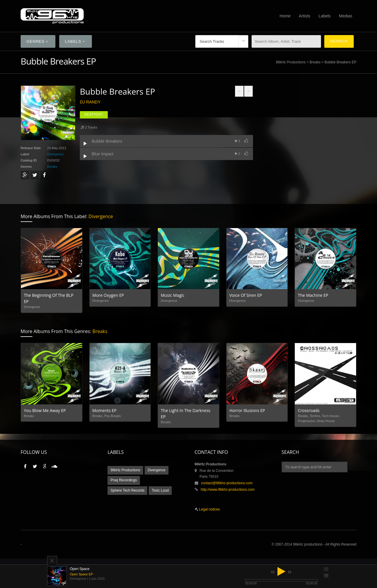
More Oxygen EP (108, 295)
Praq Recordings (124, 480)
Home (285, 16)
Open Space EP (81, 574)
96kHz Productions (291, 62)
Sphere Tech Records (127, 490)
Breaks (315, 62)
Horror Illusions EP (247, 410)
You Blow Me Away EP (45, 410)
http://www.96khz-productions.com (228, 490)
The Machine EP (313, 295)
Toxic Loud (160, 490)
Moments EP (105, 410)
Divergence (55, 154)
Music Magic (173, 295)
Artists (305, 16)
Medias (346, 16)
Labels (325, 16)
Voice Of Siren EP (246, 295)
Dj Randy (90, 102)
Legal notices (209, 509)
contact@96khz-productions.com (227, 483)
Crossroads (309, 410)
